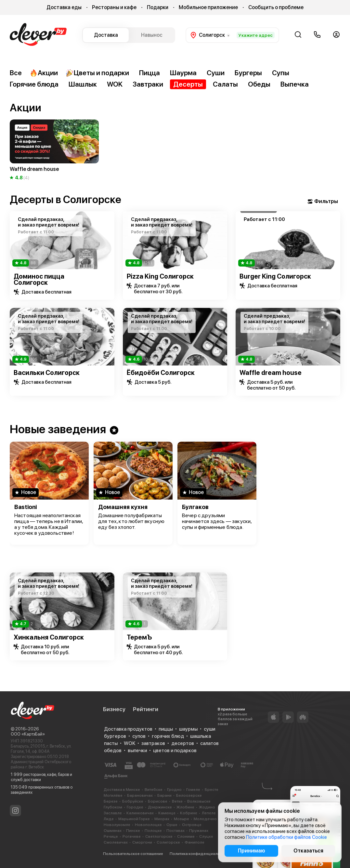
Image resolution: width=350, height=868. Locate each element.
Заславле (113, 813)
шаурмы (188, 729)
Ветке (177, 801)
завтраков (153, 743)
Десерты (188, 84)
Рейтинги (146, 709)
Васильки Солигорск (47, 373)
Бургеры (248, 73)
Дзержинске (160, 807)
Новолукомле (117, 825)
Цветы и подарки (97, 73)
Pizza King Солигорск (160, 276)
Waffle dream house (271, 373)
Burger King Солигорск (275, 276)
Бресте (212, 790)
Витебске (154, 790)
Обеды (259, 84)
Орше (172, 825)
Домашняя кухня (123, 507)
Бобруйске (133, 801)
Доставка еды (64, 7)
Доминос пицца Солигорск (39, 279)
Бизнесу (114, 709)
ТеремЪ (139, 637)
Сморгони (142, 842)
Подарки (158, 7)
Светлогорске (159, 836)
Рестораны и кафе (114, 7)
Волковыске (199, 801)
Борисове (158, 801)
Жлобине (185, 807)
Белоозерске (189, 795)
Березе (111, 801)
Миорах (162, 819)
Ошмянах (113, 831)
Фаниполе (194, 842)
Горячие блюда (34, 84)
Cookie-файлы (251, 854)
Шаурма (183, 73)
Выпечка (295, 84)
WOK (115, 84)
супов (139, 736)
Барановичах (140, 795)
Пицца (149, 73)
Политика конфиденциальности (200, 854)
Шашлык (83, 84)
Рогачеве (132, 836)
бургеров (115, 736)
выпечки (137, 751)
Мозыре (181, 819)
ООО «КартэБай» (28, 734)
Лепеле (209, 813)
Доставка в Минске (122, 790)
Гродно (174, 790)
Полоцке (153, 831)
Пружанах (199, 831)
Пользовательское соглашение (133, 854)
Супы (281, 73)
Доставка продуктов (128, 729)
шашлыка (201, 736)
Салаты (225, 84)
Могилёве (113, 795)
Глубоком (113, 807)
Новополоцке (148, 825)
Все (16, 73)
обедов (113, 751)
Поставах (175, 831)
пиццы (166, 729)
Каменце (167, 813)
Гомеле (193, 790)
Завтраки (148, 84)
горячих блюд (168, 736)
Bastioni (26, 507)
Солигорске (168, 842)
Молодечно (205, 819)
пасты (111, 743)
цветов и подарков (175, 751)
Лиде (109, 819)
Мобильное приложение (208, 7)
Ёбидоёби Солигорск (161, 373)
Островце (192, 825)
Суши (216, 73)
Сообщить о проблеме (276, 7)
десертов (183, 743)
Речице (111, 836)
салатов (209, 743)
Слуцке (206, 836)
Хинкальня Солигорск (49, 637)
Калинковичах (140, 813)
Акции (44, 73)
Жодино (207, 807)
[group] (54, 150)
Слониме (186, 836)
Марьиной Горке (134, 819)
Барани (164, 795)
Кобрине (189, 813)
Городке (135, 807)
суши (209, 729)
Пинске (133, 831)
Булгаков (195, 507)
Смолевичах (116, 842)
